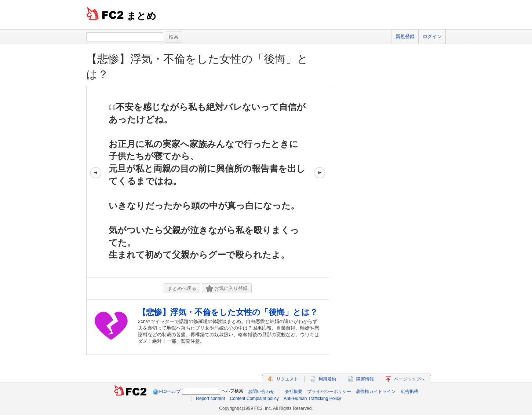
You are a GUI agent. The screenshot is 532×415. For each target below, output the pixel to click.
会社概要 (294, 392)
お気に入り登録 (227, 289)
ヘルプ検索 (232, 391)
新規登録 (405, 36)
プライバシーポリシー (329, 392)
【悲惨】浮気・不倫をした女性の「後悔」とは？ (228, 312)
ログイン (432, 36)
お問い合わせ (261, 392)
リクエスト (287, 379)
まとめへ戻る (182, 288)
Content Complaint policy (254, 399)
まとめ (141, 16)
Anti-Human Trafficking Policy (312, 399)
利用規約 (327, 379)
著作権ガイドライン (376, 392)
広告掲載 (409, 392)
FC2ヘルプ (170, 392)
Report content (210, 399)
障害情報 (365, 379)
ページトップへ (409, 379)
